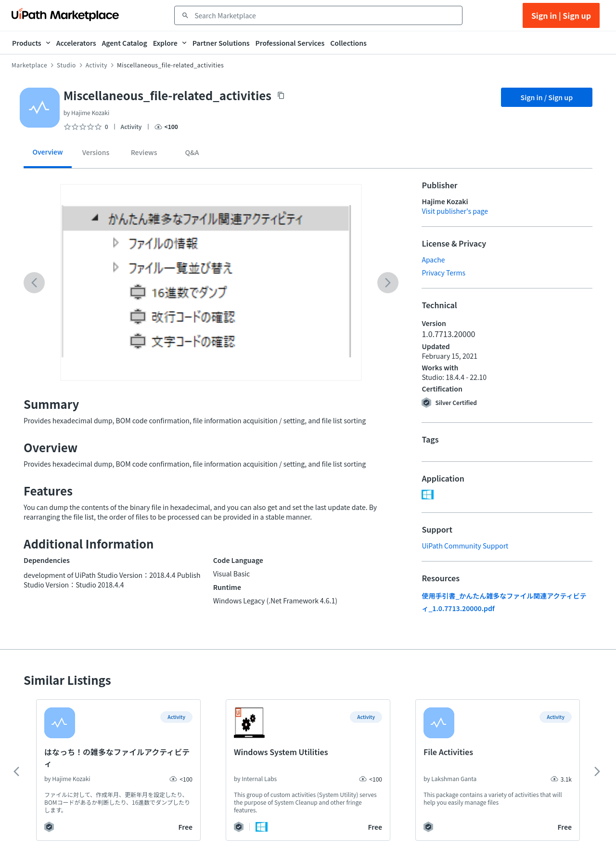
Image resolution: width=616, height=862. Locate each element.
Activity (96, 65)
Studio (66, 65)
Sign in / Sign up (547, 97)
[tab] (48, 155)
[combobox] (325, 15)
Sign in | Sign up (561, 15)
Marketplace (29, 65)
